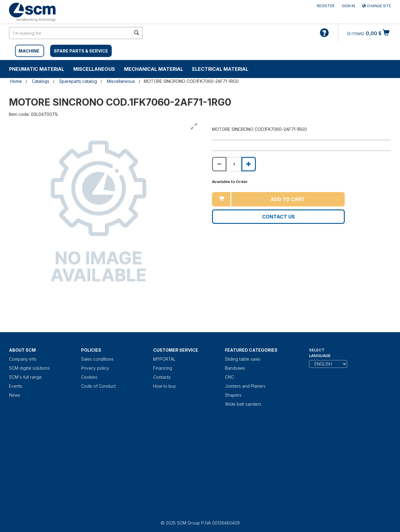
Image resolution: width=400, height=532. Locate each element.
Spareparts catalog (78, 81)
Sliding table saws (243, 359)
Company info (23, 359)
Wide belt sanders (243, 404)
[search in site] (70, 33)
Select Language (320, 353)
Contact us (279, 217)
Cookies (89, 377)
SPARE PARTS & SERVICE (81, 51)
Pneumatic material (37, 69)
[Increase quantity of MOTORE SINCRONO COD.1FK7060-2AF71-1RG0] (249, 164)
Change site (377, 6)
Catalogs (41, 81)
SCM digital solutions (29, 368)
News (15, 395)
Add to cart (288, 199)
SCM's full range (25, 377)
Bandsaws (235, 368)
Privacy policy (95, 368)
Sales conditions (97, 359)
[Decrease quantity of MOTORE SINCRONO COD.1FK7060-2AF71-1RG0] (219, 164)
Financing (163, 368)
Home (16, 81)
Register (326, 6)
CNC (229, 377)
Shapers (233, 395)
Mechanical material (154, 69)
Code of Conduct (98, 386)
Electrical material (220, 69)
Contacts (162, 377)
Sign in (348, 6)
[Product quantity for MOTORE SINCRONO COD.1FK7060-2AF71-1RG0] (234, 164)
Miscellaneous (94, 69)
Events (16, 386)
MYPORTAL (164, 359)
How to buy (165, 386)
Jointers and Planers (245, 386)
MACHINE (29, 51)
